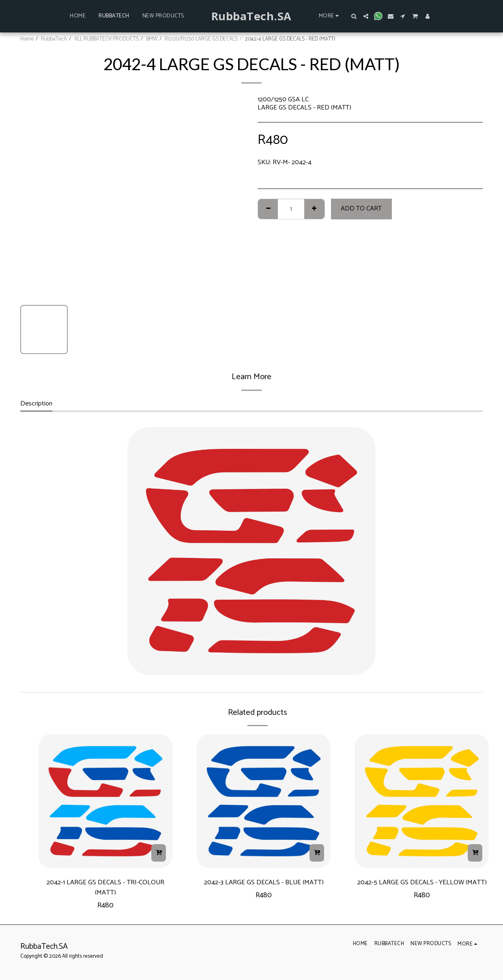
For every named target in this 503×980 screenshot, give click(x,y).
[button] (354, 16)
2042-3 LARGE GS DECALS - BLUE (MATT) (264, 890)
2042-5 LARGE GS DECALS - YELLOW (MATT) (422, 890)
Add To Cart (361, 209)
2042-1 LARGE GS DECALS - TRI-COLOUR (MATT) (106, 890)
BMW (152, 39)
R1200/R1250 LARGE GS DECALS (201, 39)
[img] (105, 801)
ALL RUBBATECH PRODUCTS (106, 39)
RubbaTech (54, 39)
